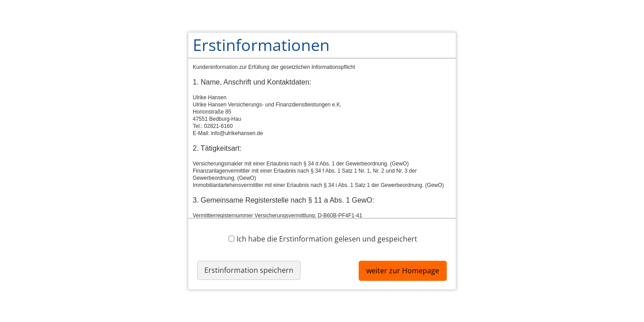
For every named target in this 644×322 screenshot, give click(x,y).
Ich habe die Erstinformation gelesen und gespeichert (323, 239)
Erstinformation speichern (249, 270)
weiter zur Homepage (403, 271)
